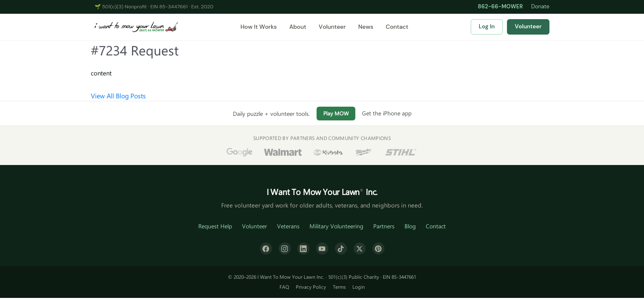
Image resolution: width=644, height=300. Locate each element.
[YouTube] (322, 249)
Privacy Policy (311, 287)
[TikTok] (341, 249)
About (298, 27)
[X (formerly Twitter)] (360, 249)
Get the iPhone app (387, 113)
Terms (339, 287)
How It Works (258, 27)
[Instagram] (285, 249)
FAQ (284, 287)
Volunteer (332, 27)
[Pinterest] (378, 249)
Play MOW (336, 113)
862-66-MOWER (500, 6)
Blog (410, 226)
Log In (487, 26)
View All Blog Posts (118, 96)
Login (359, 287)
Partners (384, 226)
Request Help (215, 226)
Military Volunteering (336, 226)
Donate (540, 6)
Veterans (288, 226)
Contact (397, 27)
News (366, 27)
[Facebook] (266, 249)
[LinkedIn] (303, 249)
